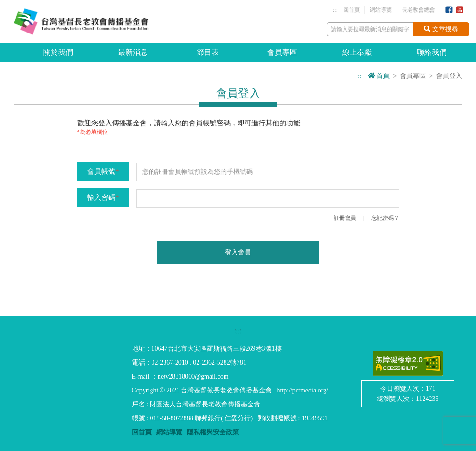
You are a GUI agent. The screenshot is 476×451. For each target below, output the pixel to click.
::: (335, 10)
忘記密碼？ (385, 218)
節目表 (208, 52)
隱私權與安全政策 (213, 432)
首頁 (379, 76)
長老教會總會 (418, 10)
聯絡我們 (432, 52)
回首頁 (351, 10)
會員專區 (282, 52)
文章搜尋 (441, 29)
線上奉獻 (357, 52)
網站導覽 (381, 10)
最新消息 (133, 52)
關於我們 (58, 52)
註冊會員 (345, 218)
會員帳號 (103, 171)
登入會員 (238, 252)
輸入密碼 (103, 197)
